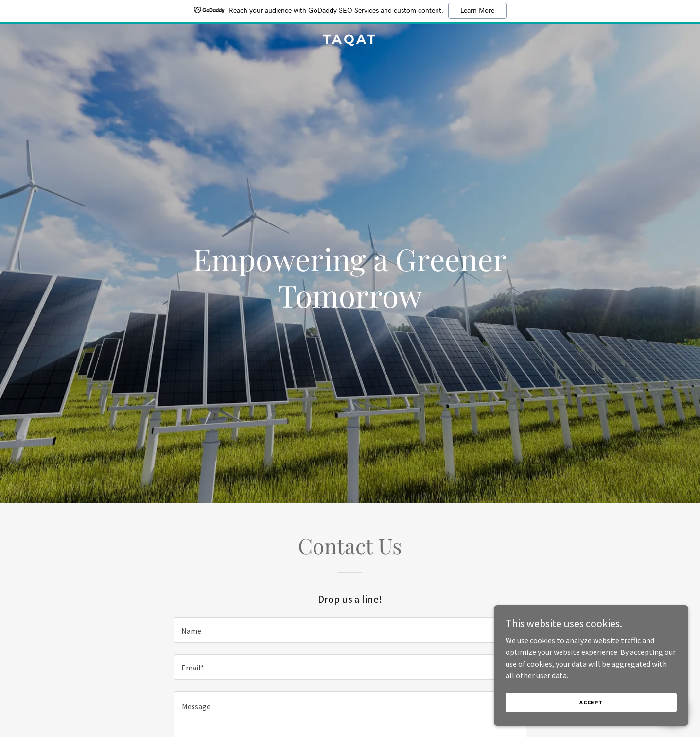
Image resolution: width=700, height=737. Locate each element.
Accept (591, 702)
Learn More (477, 11)
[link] (350, 41)
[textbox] (350, 630)
